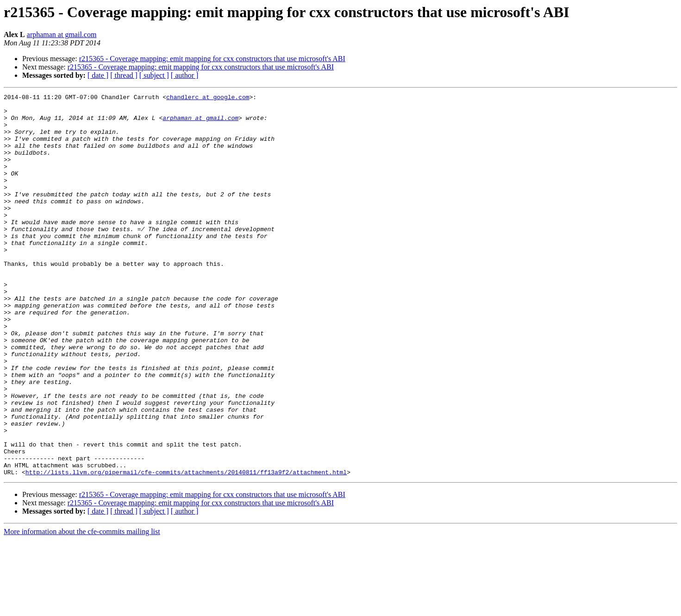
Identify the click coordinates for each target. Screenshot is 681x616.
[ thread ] (124, 75)
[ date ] (98, 75)
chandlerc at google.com (208, 98)
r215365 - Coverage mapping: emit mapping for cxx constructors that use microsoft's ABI (212, 59)
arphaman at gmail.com (62, 35)
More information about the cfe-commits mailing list (82, 608)
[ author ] (185, 75)
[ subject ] (154, 75)
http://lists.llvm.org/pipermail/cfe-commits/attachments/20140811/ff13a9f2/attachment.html (186, 548)
